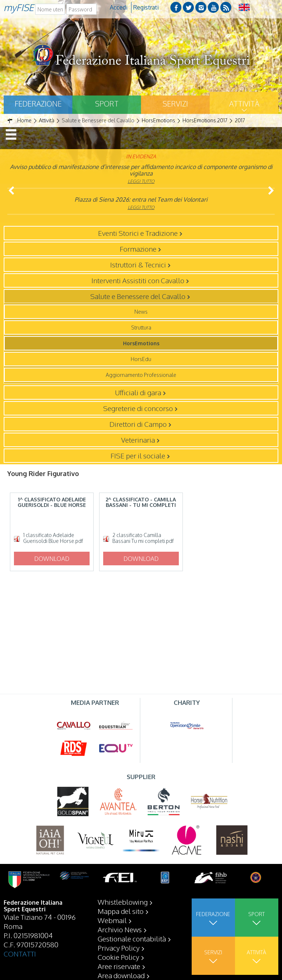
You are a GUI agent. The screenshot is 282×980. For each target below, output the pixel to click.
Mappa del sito (121, 911)
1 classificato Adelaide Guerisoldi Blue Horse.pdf (53, 538)
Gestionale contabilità (132, 938)
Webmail (112, 920)
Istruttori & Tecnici (138, 264)
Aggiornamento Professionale (141, 375)
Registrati (146, 7)
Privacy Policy (119, 948)
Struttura (141, 327)
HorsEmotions (141, 343)
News (141, 312)
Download (52, 559)
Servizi (175, 104)
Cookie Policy (118, 957)
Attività (244, 104)
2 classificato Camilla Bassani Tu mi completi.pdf (143, 538)
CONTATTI (20, 954)
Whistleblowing (123, 902)
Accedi (119, 7)
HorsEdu (141, 359)
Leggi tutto (141, 181)
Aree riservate (119, 966)
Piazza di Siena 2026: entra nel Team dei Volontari (141, 199)
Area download (121, 975)
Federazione (38, 104)
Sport (107, 104)
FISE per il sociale (138, 455)
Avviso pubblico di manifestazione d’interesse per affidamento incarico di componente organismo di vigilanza (141, 170)
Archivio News (120, 929)
